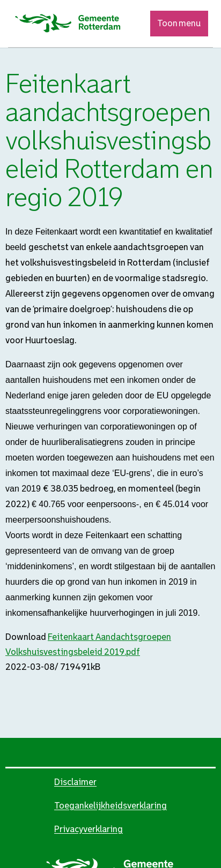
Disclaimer (75, 782)
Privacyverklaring (89, 829)
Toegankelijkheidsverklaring (110, 806)
